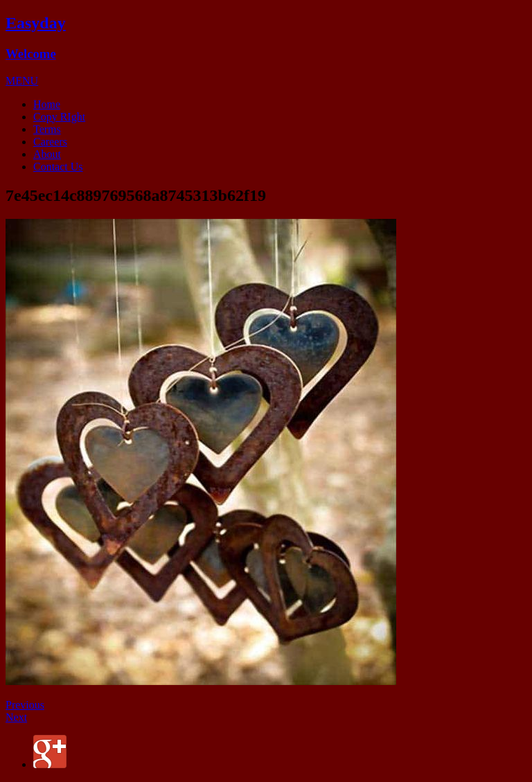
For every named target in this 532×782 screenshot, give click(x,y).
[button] (22, 81)
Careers (50, 142)
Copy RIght (59, 117)
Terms (47, 129)
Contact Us (58, 167)
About (47, 154)
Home (47, 104)
